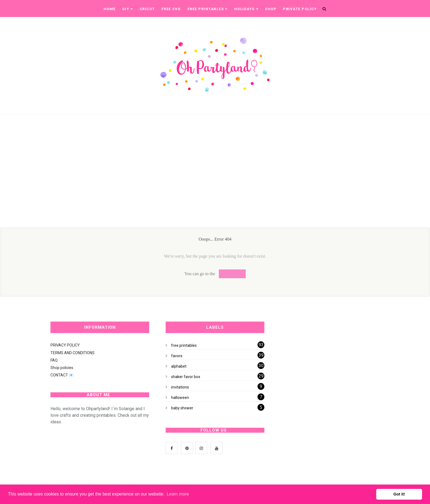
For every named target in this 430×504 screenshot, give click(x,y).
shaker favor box (186, 377)
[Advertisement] (162, 182)
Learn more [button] (178, 494)
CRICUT (147, 9)
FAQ (54, 360)
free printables (184, 345)
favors (177, 356)
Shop (271, 9)
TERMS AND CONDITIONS (73, 353)
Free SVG (171, 9)
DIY (128, 9)
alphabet (179, 366)
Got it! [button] (399, 494)
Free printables (208, 9)
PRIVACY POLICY (65, 345)
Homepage (232, 274)
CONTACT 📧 (62, 375)
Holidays (246, 9)
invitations (180, 387)
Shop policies (62, 368)
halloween (180, 398)
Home (110, 9)
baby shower (182, 408)
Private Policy (300, 9)
